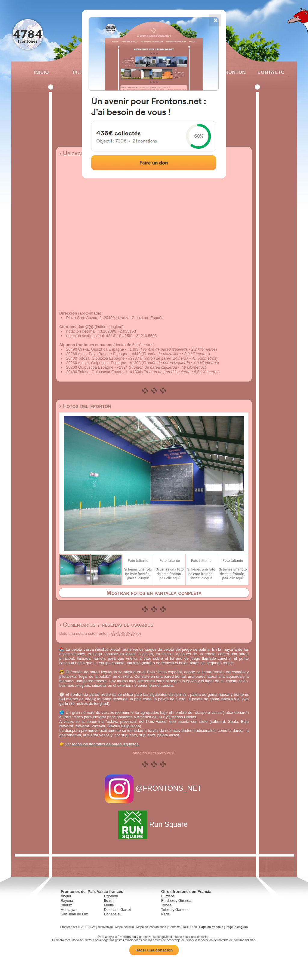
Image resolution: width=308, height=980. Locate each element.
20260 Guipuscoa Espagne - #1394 (97, 367)
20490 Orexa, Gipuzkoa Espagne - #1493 (102, 349)
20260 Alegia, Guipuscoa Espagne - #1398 (103, 363)
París (165, 914)
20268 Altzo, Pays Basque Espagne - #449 (103, 354)
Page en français (211, 927)
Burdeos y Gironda (176, 901)
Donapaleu (113, 914)
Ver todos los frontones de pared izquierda (102, 744)
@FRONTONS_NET (154, 788)
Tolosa (166, 905)
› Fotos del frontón (85, 406)
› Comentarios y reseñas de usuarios (106, 625)
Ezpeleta (111, 896)
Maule (109, 905)
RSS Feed (190, 927)
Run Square (154, 824)
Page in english (237, 927)
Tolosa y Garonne (175, 910)
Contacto (268, 72)
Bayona (67, 901)
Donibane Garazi (118, 910)
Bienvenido (105, 927)
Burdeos (168, 896)
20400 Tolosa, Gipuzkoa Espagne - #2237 (103, 358)
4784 (28, 34)
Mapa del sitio (125, 927)
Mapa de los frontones (151, 927)
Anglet (66, 896)
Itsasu (109, 901)
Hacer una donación (154, 950)
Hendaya (68, 910)
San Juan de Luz (74, 914)
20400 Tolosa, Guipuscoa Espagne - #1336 (104, 372)
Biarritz (66, 905)
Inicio (41, 72)
